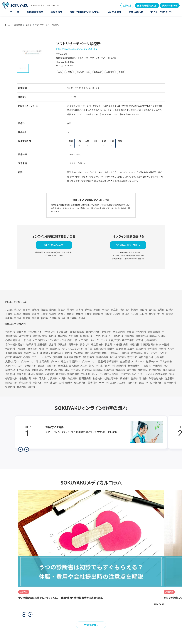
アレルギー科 (88, 374)
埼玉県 (97, 309)
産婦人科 (37, 383)
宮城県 (35, 309)
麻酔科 (31, 387)
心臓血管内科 (13, 340)
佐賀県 (27, 318)
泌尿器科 (170, 378)
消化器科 (10, 374)
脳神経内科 (156, 383)
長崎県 (35, 318)
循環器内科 (85, 378)
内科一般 (72, 340)
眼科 (61, 383)
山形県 (53, 309)
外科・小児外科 (73, 370)
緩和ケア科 (30, 353)
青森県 (18, 309)
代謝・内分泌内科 (54, 370)
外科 (35, 378)
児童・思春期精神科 (108, 361)
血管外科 (141, 349)
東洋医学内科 (108, 366)
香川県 (161, 314)
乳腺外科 (109, 370)
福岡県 (29, 25)
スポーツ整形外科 (27, 366)
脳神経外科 (170, 383)
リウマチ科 (125, 374)
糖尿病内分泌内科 (136, 332)
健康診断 (125, 361)
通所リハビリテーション (84, 361)
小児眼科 (21, 349)
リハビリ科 (49, 332)
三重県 (44, 314)
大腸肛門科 (115, 340)
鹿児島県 (72, 318)
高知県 (9, 318)
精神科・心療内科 (45, 374)
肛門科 (20, 370)
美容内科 (85, 344)
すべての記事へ (91, 625)
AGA (166, 366)
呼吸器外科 (25, 378)
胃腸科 (42, 366)
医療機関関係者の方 (147, 5)
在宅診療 (74, 336)
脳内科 (153, 336)
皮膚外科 (52, 366)
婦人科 (43, 378)
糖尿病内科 (80, 383)
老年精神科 (134, 366)
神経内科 (157, 366)
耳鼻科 (131, 349)
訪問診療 (121, 349)
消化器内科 (11, 383)
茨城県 (71, 309)
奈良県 (88, 314)
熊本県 (44, 318)
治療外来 (63, 366)
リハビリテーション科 (143, 374)
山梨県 (170, 309)
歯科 (145, 378)
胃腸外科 (74, 344)
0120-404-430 (56, 245)
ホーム (7, 25)
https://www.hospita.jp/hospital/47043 (76, 49)
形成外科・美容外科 (92, 370)
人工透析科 (39, 340)
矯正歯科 (61, 374)
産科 (46, 383)
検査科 (139, 340)
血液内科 (21, 387)
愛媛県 (170, 314)
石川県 (152, 309)
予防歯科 (152, 349)
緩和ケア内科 (93, 332)
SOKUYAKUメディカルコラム (85, 12)
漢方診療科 (25, 336)
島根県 (117, 314)
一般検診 (146, 366)
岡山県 (126, 314)
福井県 (161, 309)
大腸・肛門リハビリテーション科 (22, 361)
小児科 (63, 378)
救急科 (108, 344)
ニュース (15, 12)
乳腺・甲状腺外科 (34, 370)
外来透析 (164, 344)
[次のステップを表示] (27, 449)
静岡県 (27, 314)
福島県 (62, 309)
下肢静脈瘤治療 (14, 353)
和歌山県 (98, 314)
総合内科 (66, 361)
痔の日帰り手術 (13, 357)
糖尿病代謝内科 (156, 332)
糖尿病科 (31, 344)
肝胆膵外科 (142, 336)
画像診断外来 (151, 344)
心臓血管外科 (111, 378)
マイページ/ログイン (161, 12)
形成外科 (73, 378)
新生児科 (107, 332)
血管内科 (62, 336)
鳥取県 (108, 314)
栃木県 (79, 309)
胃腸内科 (144, 383)
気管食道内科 (156, 378)
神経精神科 (136, 344)
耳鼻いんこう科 (118, 383)
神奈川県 (125, 309)
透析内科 (121, 366)
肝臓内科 (67, 353)
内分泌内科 (161, 374)
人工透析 (83, 340)
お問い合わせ (136, 12)
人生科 (84, 366)
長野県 (9, 314)
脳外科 (113, 357)
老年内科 (104, 383)
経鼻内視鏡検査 (72, 357)
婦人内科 (94, 366)
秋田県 (44, 309)
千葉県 (106, 309)
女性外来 (21, 332)
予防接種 (57, 357)
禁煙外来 (10, 370)
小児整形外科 (35, 332)
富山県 (143, 309)
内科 (171, 374)
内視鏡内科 (155, 370)
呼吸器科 (143, 370)
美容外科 (93, 383)
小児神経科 (151, 340)
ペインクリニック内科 (107, 374)
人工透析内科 (116, 336)
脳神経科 (42, 344)
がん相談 (74, 366)
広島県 (135, 314)
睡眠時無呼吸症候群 (96, 353)
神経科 (162, 349)
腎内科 (122, 357)
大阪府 (71, 314)
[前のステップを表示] (20, 449)
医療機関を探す (35, 12)
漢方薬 (89, 349)
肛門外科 (133, 383)
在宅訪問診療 (77, 332)
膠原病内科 (136, 353)
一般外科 (26, 340)
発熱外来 (10, 332)
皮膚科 (54, 383)
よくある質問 (115, 12)
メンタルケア (138, 361)
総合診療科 (97, 344)
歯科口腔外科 (146, 357)
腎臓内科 (10, 387)
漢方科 (52, 344)
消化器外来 (88, 357)
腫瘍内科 (129, 336)
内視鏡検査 (102, 357)
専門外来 (132, 357)
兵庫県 (79, 314)
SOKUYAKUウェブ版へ (128, 245)
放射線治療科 (40, 336)
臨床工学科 (128, 340)
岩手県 (27, 309)
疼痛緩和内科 (121, 344)
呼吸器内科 (11, 378)
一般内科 (124, 353)
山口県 (143, 314)
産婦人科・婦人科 (26, 374)
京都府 (62, 314)
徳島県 (152, 314)
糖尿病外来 (152, 361)
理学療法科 (11, 336)
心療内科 (98, 378)
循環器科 (120, 370)
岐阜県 (18, 314)
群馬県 (88, 309)
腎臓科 (162, 336)
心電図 (27, 357)
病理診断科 (86, 336)
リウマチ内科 (100, 336)
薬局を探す (56, 12)
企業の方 (127, 5)
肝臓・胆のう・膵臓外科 (49, 353)
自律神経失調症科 (15, 344)
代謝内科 (10, 349)
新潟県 (135, 309)
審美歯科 (33, 349)
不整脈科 (113, 353)
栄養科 (111, 349)
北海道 (9, 309)
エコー (35, 357)
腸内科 (52, 336)
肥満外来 (55, 349)
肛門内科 (44, 361)
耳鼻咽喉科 (169, 370)
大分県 (53, 318)
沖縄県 (82, 318)
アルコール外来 (159, 353)
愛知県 (35, 314)
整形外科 (136, 378)
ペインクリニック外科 (72, 349)
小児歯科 (159, 357)
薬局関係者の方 (170, 5)
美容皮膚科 (73, 374)
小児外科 (53, 378)
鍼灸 (147, 353)
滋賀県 (53, 314)
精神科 (69, 383)
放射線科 (125, 378)
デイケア (55, 361)
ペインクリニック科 (56, 340)
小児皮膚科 (62, 332)
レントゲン (46, 357)
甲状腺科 (62, 344)
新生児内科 (119, 332)
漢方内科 (131, 370)
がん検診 (78, 353)
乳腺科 (171, 349)
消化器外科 (25, 383)
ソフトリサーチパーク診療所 (47, 25)
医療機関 (18, 25)
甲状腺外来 (166, 361)
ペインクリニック (98, 340)
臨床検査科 (100, 349)
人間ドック (11, 366)
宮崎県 (62, 318)
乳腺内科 (44, 349)
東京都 (115, 309)
